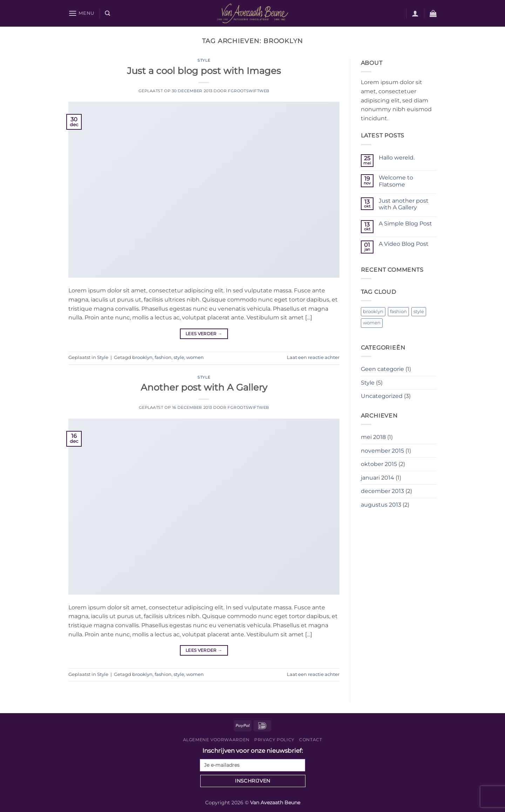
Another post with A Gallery (204, 387)
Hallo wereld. (397, 158)
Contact (311, 740)
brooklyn (142, 357)
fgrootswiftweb (249, 91)
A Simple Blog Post (405, 224)
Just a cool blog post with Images (204, 71)
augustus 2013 (381, 505)
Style (204, 60)
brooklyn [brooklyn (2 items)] (373, 312)
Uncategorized (382, 396)
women (195, 357)
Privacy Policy (274, 740)
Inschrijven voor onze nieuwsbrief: (252, 759)
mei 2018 (373, 437)
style (179, 357)
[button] (81, 13)
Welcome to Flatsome (396, 181)
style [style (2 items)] (419, 312)
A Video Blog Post (404, 244)
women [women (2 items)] (372, 323)
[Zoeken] (107, 13)
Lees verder (204, 334)
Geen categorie (382, 369)
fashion (163, 357)
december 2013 (382, 491)
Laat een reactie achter (313, 357)
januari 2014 (378, 478)
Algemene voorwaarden (216, 740)
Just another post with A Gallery (404, 204)
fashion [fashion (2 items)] (398, 312)
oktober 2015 (379, 464)
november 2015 (382, 451)
